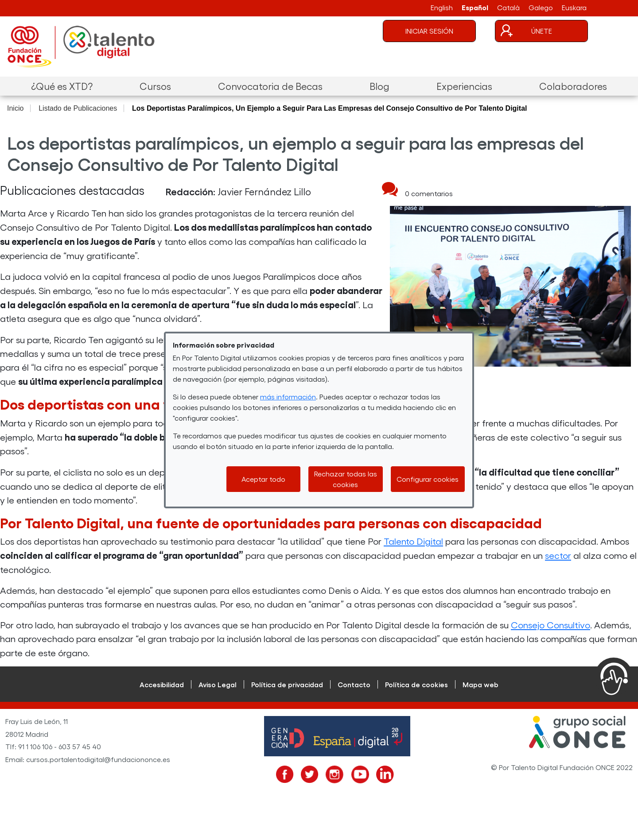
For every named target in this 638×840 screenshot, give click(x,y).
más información (288, 397)
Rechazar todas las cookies (346, 479)
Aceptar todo (263, 479)
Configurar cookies (428, 479)
